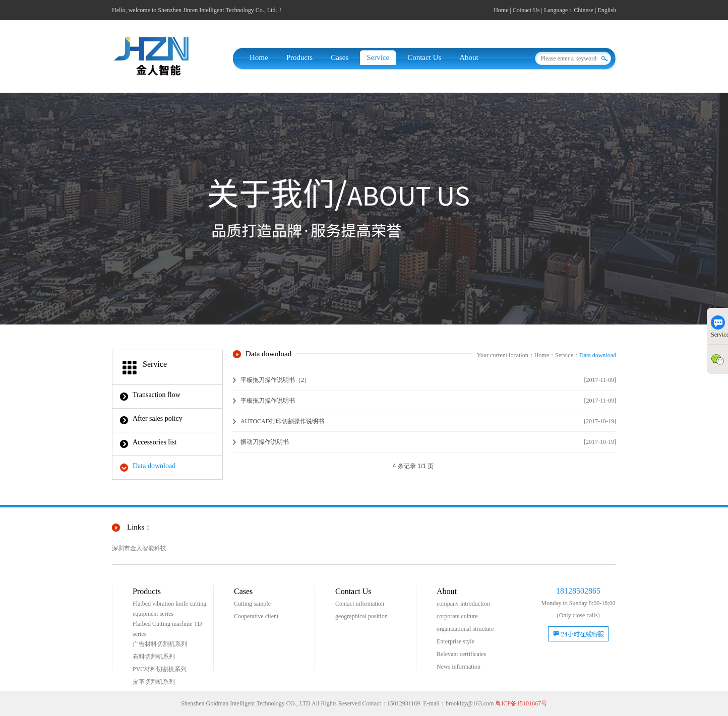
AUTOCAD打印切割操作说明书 (282, 421)
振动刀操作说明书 (265, 442)
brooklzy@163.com (470, 703)
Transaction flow (157, 395)
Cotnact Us (526, 10)
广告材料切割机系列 (160, 644)
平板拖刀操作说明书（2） (275, 380)
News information (459, 667)
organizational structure (465, 629)
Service (378, 57)
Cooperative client (256, 616)
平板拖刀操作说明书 (268, 401)
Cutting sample (252, 604)
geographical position (361, 616)
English (607, 10)
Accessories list (155, 442)
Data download (154, 466)
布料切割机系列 (154, 657)
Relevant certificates (461, 654)
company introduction (463, 604)
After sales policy (158, 418)
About (469, 57)
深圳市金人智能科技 (139, 548)
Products (300, 57)
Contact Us (424, 57)
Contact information (360, 604)
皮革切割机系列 (154, 682)
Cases (340, 57)
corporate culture (457, 616)
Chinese (584, 10)
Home (501, 10)
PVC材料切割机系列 (160, 669)
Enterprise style (456, 641)
